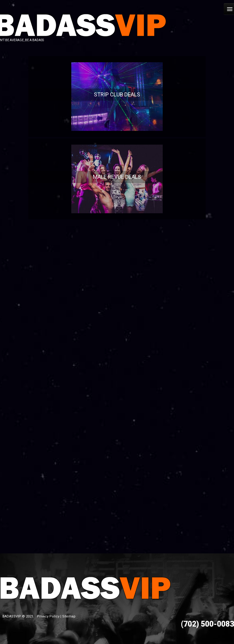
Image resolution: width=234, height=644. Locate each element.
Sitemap (69, 616)
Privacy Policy (48, 616)
